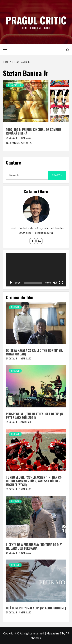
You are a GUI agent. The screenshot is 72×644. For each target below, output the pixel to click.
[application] (36, 270)
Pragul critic (36, 20)
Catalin (13, 138)
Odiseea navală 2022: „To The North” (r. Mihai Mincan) (34, 352)
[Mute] (55, 283)
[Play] (11, 283)
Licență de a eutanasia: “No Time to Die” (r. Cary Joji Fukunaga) (34, 546)
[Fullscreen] (61, 283)
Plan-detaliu (15, 85)
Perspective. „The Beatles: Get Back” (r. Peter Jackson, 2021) (35, 416)
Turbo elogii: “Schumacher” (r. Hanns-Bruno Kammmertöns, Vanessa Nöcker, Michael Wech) (34, 481)
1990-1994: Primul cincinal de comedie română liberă (34, 131)
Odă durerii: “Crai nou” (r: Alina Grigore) (36, 608)
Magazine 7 (54, 633)
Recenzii (15, 307)
